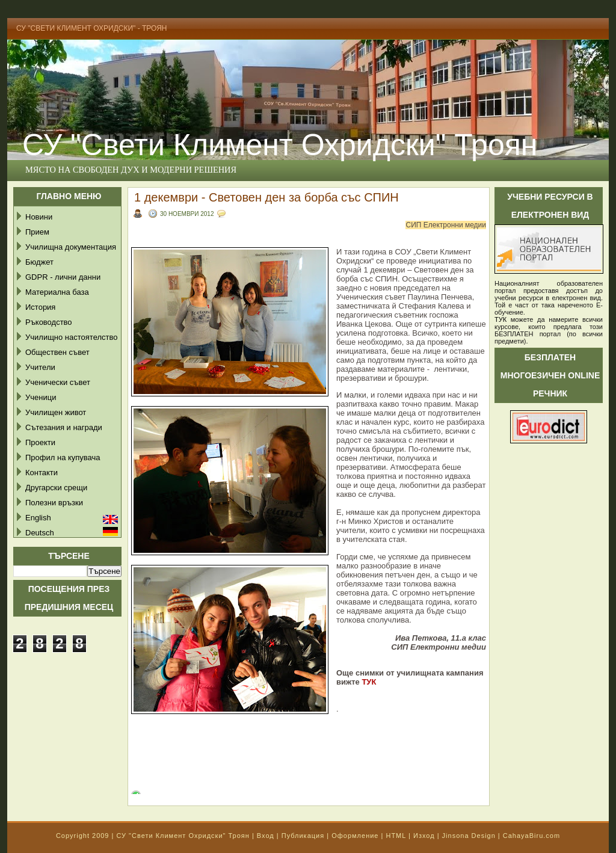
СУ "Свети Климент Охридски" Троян (280, 145)
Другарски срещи (56, 488)
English (38, 518)
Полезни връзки (54, 503)
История (40, 307)
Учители (40, 367)
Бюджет (39, 262)
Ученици (41, 397)
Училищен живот (56, 412)
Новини (39, 217)
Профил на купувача (63, 457)
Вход (266, 836)
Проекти (40, 442)
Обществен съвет (57, 352)
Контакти (42, 473)
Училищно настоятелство (71, 337)
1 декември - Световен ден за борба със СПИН (266, 197)
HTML (396, 836)
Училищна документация (71, 247)
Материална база (57, 292)
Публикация (303, 836)
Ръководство (49, 322)
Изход (424, 836)
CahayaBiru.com (531, 836)
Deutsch (40, 533)
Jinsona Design (469, 836)
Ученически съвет (58, 382)
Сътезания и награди (64, 427)
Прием (37, 232)
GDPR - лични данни (63, 277)
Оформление (355, 836)
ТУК (369, 682)
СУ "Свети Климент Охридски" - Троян (92, 28)
